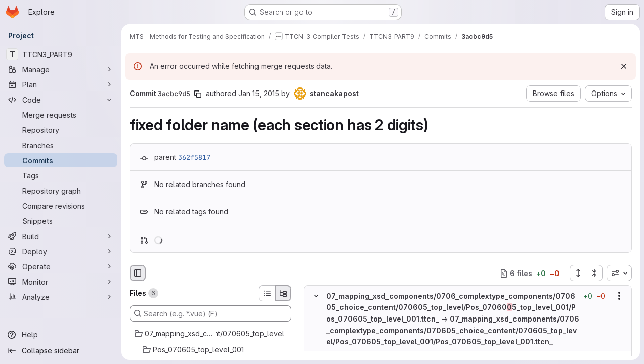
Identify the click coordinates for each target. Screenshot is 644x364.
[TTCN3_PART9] (61, 54)
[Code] (61, 100)
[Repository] (61, 130)
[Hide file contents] (316, 296)
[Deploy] (61, 251)
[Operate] (61, 266)
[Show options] (619, 296)
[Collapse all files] (594, 273)
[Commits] (61, 160)
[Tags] (61, 175)
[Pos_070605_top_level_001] (210, 350)
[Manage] (61, 69)
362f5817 (194, 157)
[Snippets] (61, 221)
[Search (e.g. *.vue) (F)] (210, 313)
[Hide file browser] (138, 273)
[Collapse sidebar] (61, 351)
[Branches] (61, 145)
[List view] (267, 293)
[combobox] (619, 273)
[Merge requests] (61, 115)
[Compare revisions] (61, 206)
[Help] (61, 335)
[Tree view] (283, 293)
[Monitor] (61, 282)
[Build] (61, 236)
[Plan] (61, 84)
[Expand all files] (578, 273)
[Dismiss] (624, 66)
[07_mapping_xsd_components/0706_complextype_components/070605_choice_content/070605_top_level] (210, 334)
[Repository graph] (61, 191)
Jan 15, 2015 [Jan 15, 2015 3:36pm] (259, 93)
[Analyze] (61, 297)
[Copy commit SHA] (198, 94)
